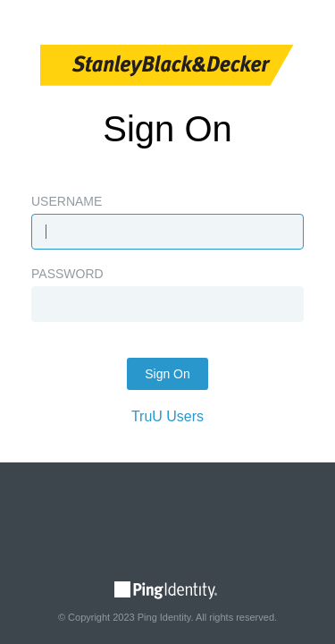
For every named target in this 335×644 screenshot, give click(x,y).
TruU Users (167, 416)
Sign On (167, 374)
